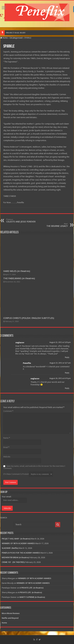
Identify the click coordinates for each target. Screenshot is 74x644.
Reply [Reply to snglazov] (67, 357)
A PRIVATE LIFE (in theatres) (32, 588)
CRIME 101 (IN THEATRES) (13, 562)
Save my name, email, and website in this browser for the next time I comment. (34, 467)
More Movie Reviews (11, 613)
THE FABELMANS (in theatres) (19, 278)
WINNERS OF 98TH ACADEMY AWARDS (18, 543)
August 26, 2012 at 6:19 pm (60, 378)
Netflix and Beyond (10, 618)
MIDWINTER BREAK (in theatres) (15, 557)
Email (6, 447)
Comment (8, 411)
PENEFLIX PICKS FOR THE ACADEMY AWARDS (21, 553)
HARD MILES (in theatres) (17, 271)
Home (4, 38)
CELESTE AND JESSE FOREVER (22, 221)
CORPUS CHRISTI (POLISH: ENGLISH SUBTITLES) (29, 318)
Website (7, 457)
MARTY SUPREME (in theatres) (32, 597)
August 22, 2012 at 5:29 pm (60, 342)
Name (7, 438)
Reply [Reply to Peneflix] (67, 373)
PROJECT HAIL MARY (16, 33)
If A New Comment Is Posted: (28, 474)
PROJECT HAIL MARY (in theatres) (16, 539)
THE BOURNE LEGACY (52, 225)
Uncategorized (16, 38)
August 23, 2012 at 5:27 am (60, 363)
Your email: (7, 497)
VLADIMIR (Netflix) (10, 548)
